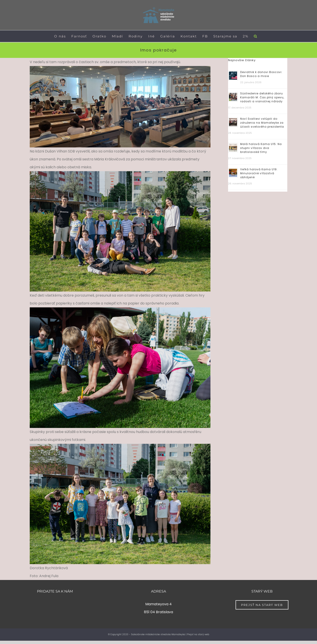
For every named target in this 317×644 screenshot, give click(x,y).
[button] (256, 36)
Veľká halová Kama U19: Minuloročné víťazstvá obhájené (259, 173)
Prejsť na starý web (198, 634)
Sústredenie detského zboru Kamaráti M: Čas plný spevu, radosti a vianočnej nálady (262, 97)
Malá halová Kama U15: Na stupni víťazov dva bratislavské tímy (261, 148)
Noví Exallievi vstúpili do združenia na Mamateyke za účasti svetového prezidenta (262, 123)
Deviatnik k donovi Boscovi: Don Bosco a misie (261, 74)
